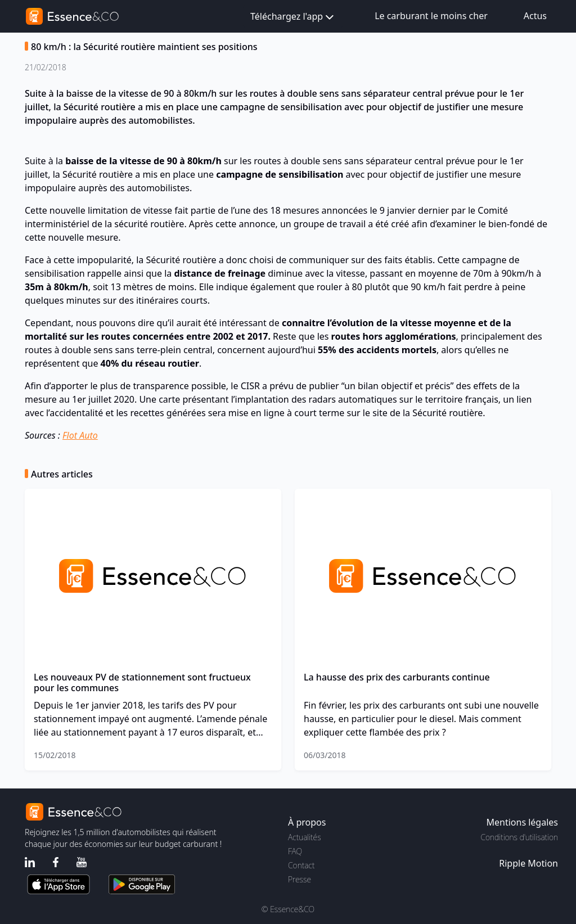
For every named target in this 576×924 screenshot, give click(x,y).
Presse (300, 879)
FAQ (295, 851)
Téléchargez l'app (293, 17)
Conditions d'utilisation (519, 837)
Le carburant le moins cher (431, 16)
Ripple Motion (528, 863)
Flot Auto (80, 435)
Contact (301, 865)
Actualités (305, 837)
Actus (535, 16)
